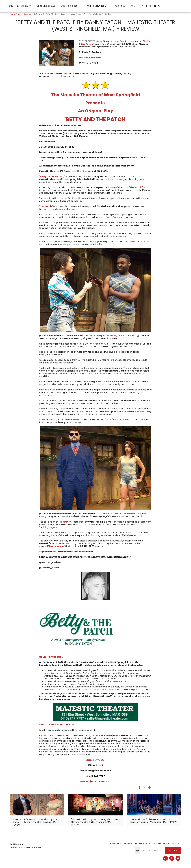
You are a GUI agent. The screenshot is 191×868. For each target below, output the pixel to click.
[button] (142, 6)
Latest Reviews (24, 14)
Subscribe (173, 850)
